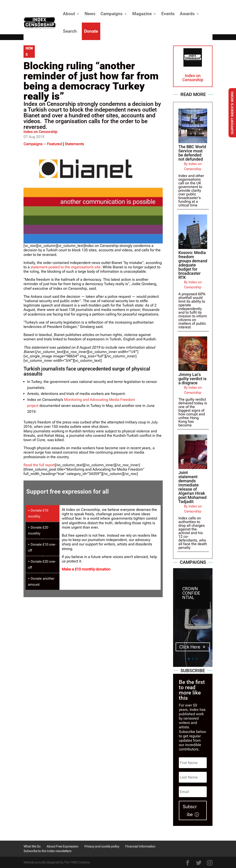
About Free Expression (62, 846)
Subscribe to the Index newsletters (47, 851)
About (69, 14)
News (90, 14)
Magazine (142, 14)
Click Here (190, 647)
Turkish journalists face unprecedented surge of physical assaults (87, 371)
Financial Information (140, 846)
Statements (74, 144)
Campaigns (112, 14)
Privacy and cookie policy (102, 846)
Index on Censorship (40, 132)
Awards (187, 14)
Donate (91, 31)
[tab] (42, 513)
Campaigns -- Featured (43, 144)
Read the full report (39, 465)
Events (168, 14)
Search (70, 31)
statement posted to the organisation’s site (66, 267)
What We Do (32, 846)
